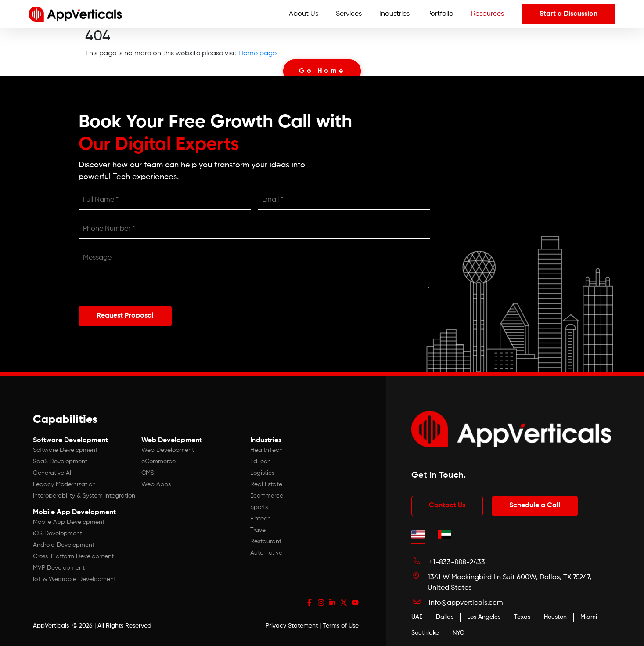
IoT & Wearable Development (74, 579)
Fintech (261, 518)
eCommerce (158, 461)
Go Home (322, 71)
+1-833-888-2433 (457, 562)
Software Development (65, 450)
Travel (259, 530)
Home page (257, 54)
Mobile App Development (69, 522)
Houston (555, 617)
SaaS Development (60, 461)
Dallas (445, 617)
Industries (394, 14)
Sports (259, 507)
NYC (458, 632)
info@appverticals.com (466, 603)
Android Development (64, 545)
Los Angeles (484, 617)
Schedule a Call (536, 505)
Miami (589, 617)
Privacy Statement (292, 625)
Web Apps (156, 484)
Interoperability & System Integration (84, 495)
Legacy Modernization (64, 484)
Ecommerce (267, 495)
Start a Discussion (568, 14)
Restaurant (266, 541)
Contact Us (448, 505)
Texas (522, 617)
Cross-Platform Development (73, 556)
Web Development (168, 450)
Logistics (262, 473)
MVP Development (59, 567)
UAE (417, 617)
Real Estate (266, 484)
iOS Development (58, 533)
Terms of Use (341, 625)
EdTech (261, 461)
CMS (148, 473)
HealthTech (266, 450)
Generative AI (52, 473)
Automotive (266, 552)
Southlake (425, 632)
